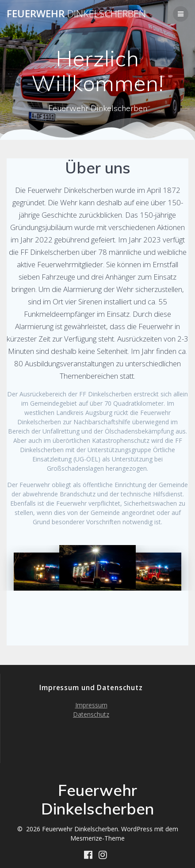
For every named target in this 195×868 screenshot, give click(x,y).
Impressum (91, 705)
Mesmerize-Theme (97, 838)
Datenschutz (91, 714)
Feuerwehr (76, 14)
